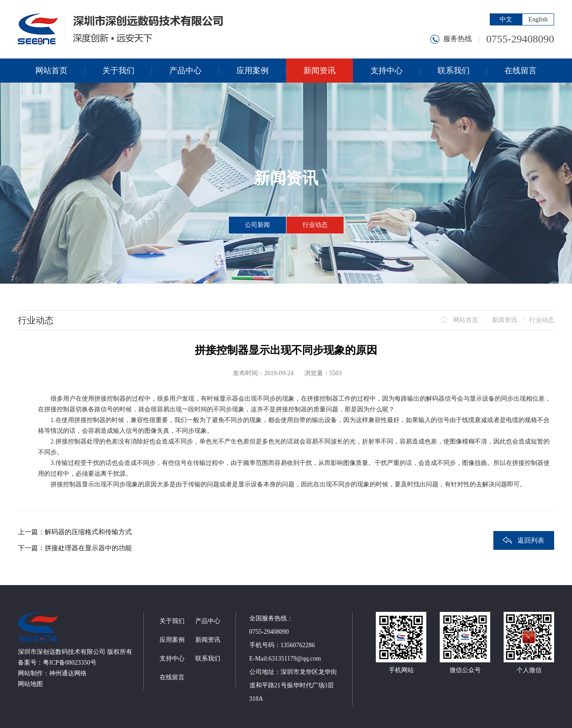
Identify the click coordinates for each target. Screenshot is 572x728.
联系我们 (208, 659)
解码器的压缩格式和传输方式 (88, 532)
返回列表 (531, 540)
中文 (506, 19)
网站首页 (466, 320)
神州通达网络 (68, 673)
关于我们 (172, 621)
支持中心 (172, 659)
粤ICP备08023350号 (70, 663)
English (538, 19)
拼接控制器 (110, 399)
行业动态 (315, 225)
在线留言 (172, 677)
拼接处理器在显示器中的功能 (88, 548)
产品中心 (208, 621)
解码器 (435, 399)
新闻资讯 (505, 320)
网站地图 (30, 684)
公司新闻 (257, 225)
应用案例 (172, 640)
